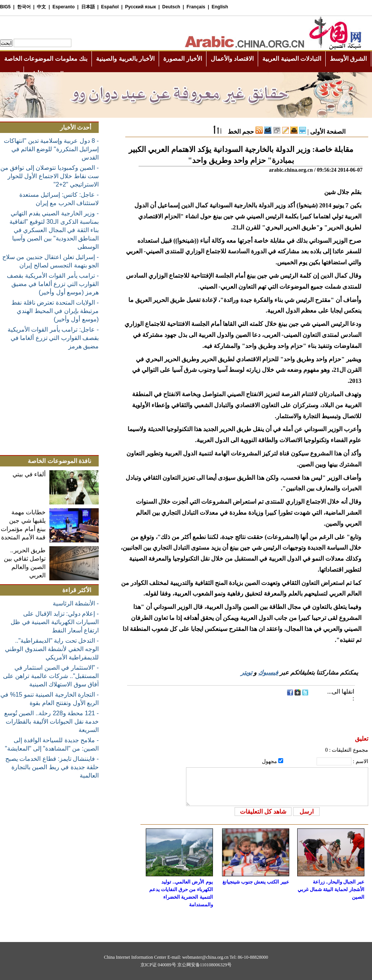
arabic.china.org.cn (291, 170)
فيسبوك (268, 673)
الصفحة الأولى (328, 132)
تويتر (246, 673)
